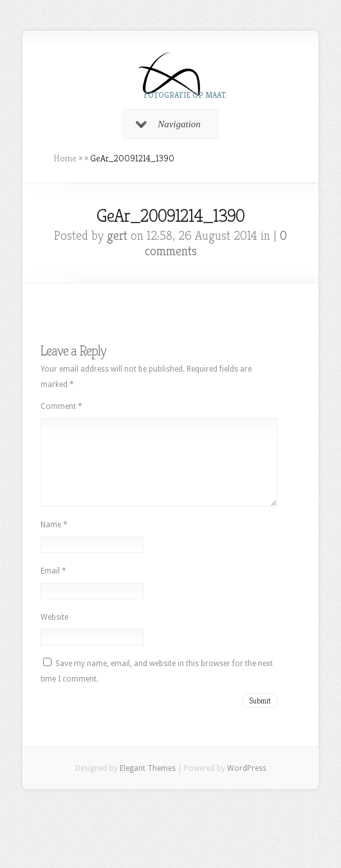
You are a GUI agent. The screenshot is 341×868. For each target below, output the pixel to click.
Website (54, 633)
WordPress (247, 784)
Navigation (168, 124)
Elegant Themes (148, 784)
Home (65, 158)
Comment (61, 406)
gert (117, 236)
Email (53, 586)
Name (54, 540)
